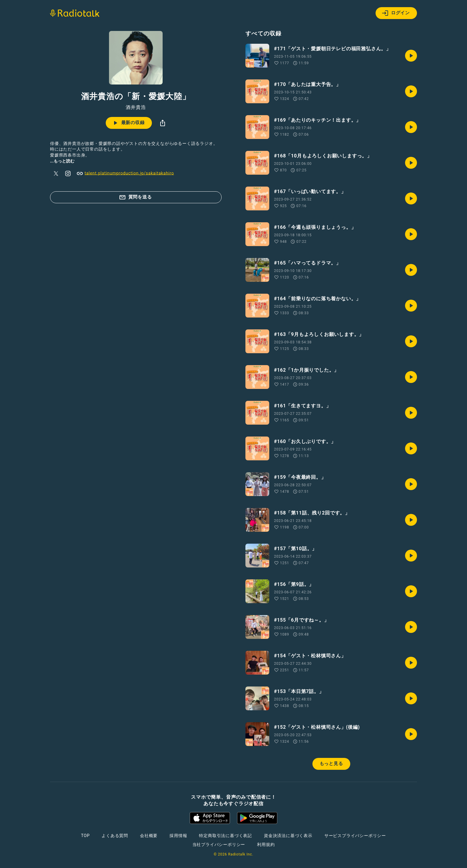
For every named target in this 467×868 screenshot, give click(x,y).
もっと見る (331, 764)
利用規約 (266, 844)
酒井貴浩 (136, 107)
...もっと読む (62, 161)
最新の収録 (128, 123)
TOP (85, 836)
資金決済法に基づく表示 (288, 836)
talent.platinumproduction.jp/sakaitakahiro (125, 173)
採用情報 (178, 836)
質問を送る (135, 197)
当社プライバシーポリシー (219, 844)
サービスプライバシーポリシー (355, 836)
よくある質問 (115, 836)
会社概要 (149, 836)
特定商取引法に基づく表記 (225, 836)
